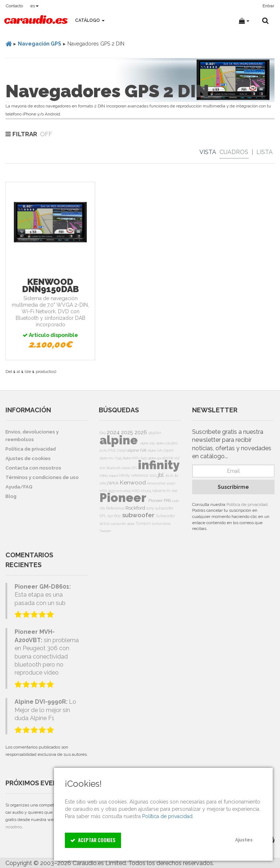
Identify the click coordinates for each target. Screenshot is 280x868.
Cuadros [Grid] (234, 152)
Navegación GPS (40, 44)
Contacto (14, 6)
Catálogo (90, 20)
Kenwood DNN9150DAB (50, 285)
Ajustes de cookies (28, 458)
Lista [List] (265, 152)
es (34, 6)
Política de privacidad (247, 504)
